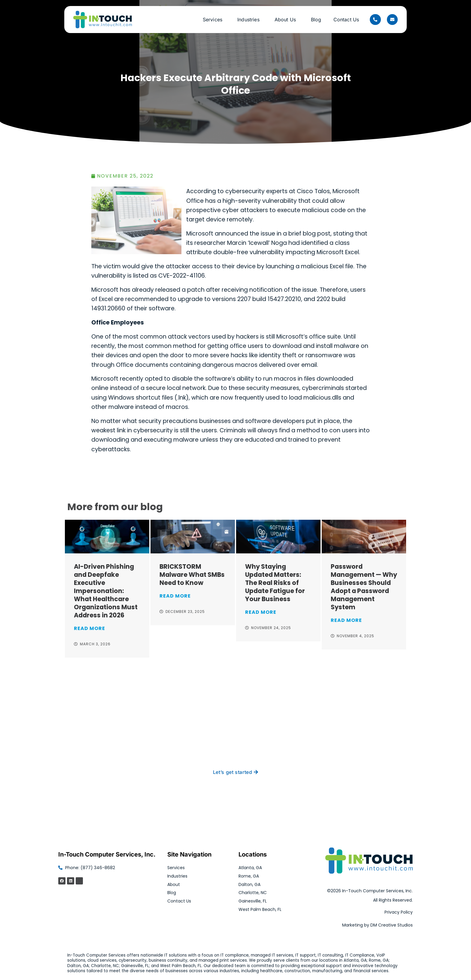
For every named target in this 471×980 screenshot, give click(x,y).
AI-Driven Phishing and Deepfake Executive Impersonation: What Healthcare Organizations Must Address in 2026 (106, 591)
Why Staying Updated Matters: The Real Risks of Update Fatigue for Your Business (275, 583)
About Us (287, 20)
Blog (316, 20)
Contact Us (346, 20)
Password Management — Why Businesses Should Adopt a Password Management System (364, 587)
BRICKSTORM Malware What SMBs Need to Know (192, 575)
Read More (90, 628)
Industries (250, 20)
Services (214, 20)
